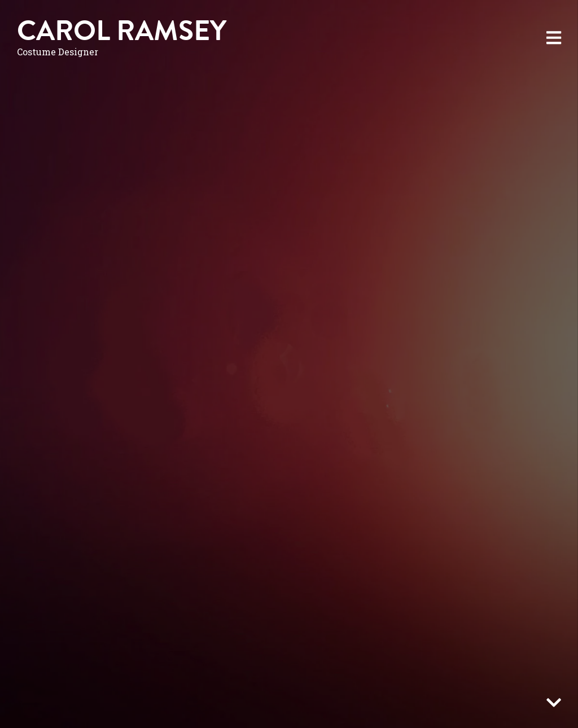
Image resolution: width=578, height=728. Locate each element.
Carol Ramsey (122, 31)
